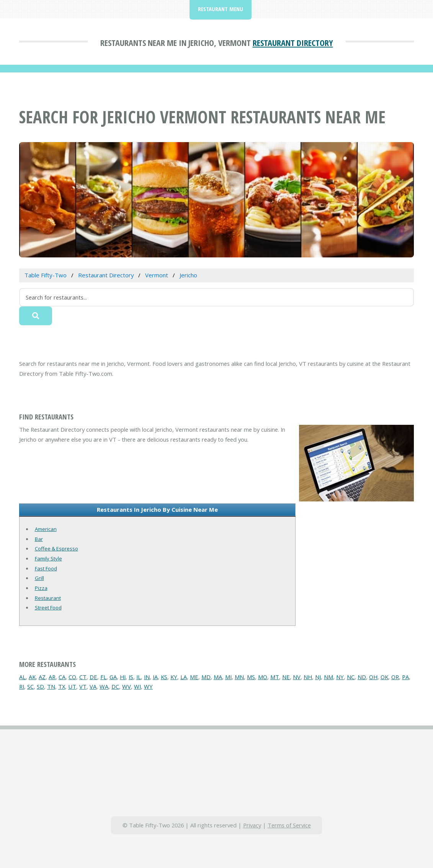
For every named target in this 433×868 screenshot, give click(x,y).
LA (184, 677)
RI (22, 686)
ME (194, 677)
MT (275, 677)
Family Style (48, 558)
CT (83, 677)
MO (263, 677)
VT (83, 686)
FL (103, 677)
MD (206, 677)
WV (127, 686)
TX (62, 686)
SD (40, 686)
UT (72, 686)
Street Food (48, 608)
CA (62, 677)
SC (30, 686)
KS (164, 677)
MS (251, 677)
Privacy (252, 825)
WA (104, 686)
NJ (318, 677)
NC (351, 677)
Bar (39, 539)
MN (239, 677)
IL (139, 677)
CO (72, 677)
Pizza (41, 588)
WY (148, 686)
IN (147, 677)
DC (115, 686)
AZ (42, 677)
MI (228, 677)
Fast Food (46, 568)
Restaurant (48, 598)
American (46, 529)
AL (22, 677)
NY (340, 677)
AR (52, 677)
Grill (39, 578)
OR (395, 677)
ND (362, 677)
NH (308, 677)
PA (405, 677)
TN (51, 686)
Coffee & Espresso (56, 549)
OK (384, 677)
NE (286, 677)
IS (131, 677)
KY (174, 677)
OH (373, 677)
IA (155, 677)
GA (113, 677)
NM (328, 677)
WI (137, 686)
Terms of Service (289, 825)
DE (93, 677)
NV (297, 677)
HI (123, 677)
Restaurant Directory (293, 43)
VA (93, 686)
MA (218, 677)
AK (32, 677)
